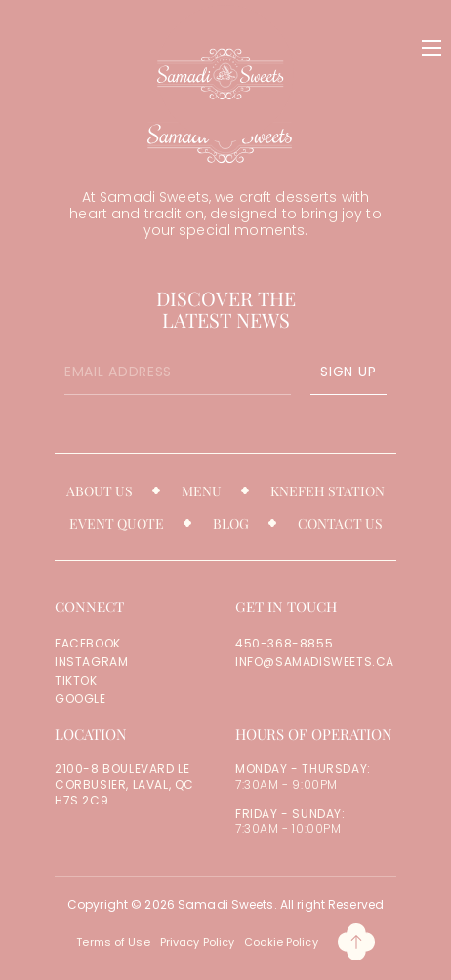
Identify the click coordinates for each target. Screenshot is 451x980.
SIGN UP (348, 372)
